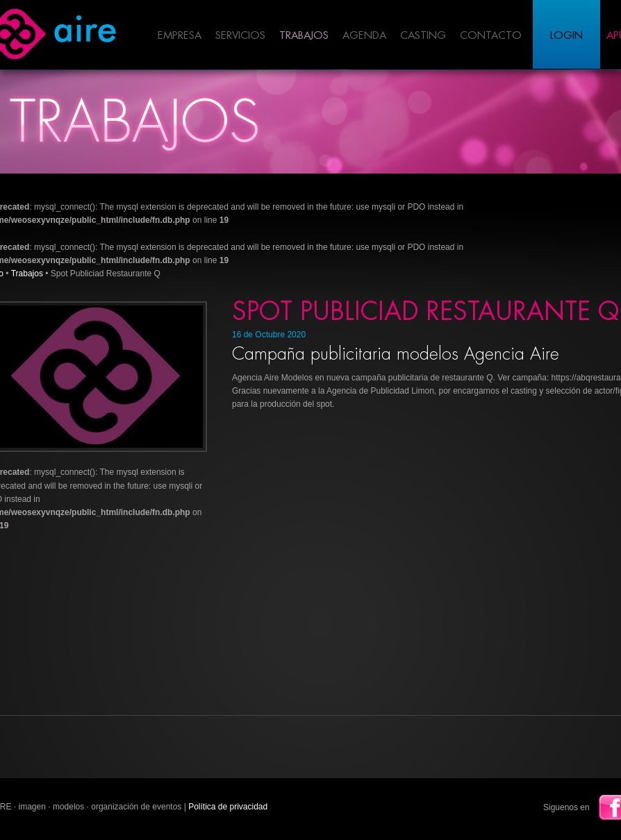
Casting (423, 36)
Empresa (180, 36)
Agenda (364, 36)
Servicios (240, 36)
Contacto (491, 36)
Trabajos (304, 36)
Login (566, 36)
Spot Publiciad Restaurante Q (425, 312)
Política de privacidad (228, 807)
